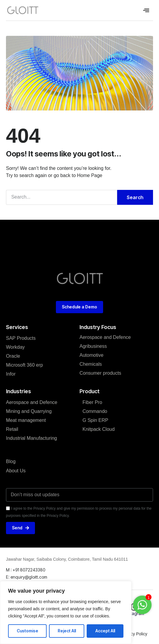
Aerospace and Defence (32, 402)
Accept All (105, 631)
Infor (11, 374)
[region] (66, 613)
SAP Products (21, 338)
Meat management (26, 420)
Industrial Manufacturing (32, 438)
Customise (27, 631)
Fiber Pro (92, 402)
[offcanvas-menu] (146, 10)
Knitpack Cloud (99, 429)
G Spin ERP (95, 420)
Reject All (67, 631)
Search (135, 197)
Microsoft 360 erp (25, 365)
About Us (16, 471)
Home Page (90, 175)
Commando (95, 411)
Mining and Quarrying (29, 411)
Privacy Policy (134, 634)
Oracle (13, 356)
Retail (12, 429)
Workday (15, 347)
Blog (11, 461)
